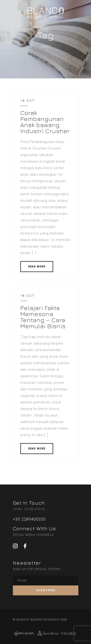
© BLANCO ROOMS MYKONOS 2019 (40, 619)
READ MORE (37, 267)
